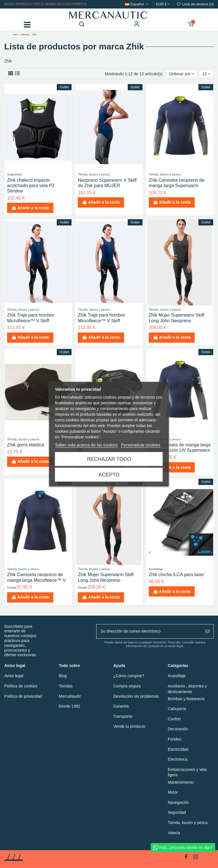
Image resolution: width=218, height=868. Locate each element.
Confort (174, 719)
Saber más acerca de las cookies (86, 445)
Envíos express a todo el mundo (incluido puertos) (46, 4)
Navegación (178, 802)
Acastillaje (177, 676)
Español (137, 4)
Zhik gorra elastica (26, 445)
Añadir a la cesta (30, 208)
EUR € (163, 4)
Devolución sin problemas (136, 696)
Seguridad (177, 812)
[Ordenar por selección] (182, 74)
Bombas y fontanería (186, 699)
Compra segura (127, 686)
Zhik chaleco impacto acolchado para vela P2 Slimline (31, 186)
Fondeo (174, 739)
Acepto (109, 475)
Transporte (123, 716)
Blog (63, 676)
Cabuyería (177, 709)
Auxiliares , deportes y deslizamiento (187, 689)
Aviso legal (14, 676)
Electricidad (178, 749)
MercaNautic (70, 696)
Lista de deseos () (195, 4)
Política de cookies (21, 686)
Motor (173, 792)
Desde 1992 (70, 706)
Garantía (121, 706)
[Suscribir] (207, 631)
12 (206, 74)
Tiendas (66, 686)
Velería (174, 833)
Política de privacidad (23, 696)
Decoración (178, 729)
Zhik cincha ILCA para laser (177, 575)
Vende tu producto (129, 726)
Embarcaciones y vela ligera (187, 772)
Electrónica (178, 759)
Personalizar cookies (141, 445)
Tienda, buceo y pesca (188, 823)
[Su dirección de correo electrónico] (149, 631)
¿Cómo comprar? (129, 676)
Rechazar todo (109, 459)
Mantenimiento (181, 782)
